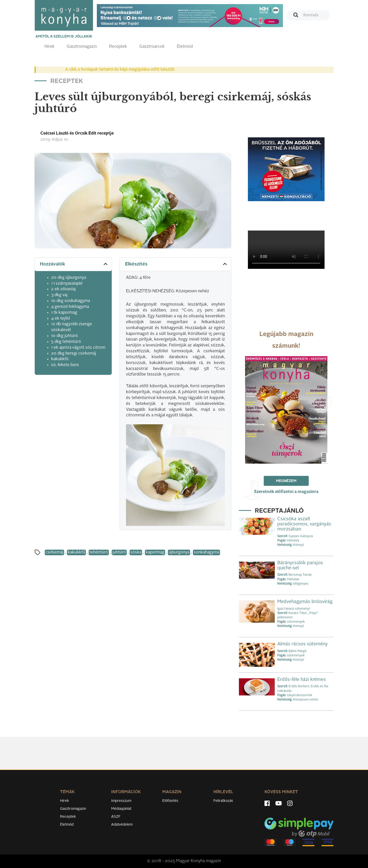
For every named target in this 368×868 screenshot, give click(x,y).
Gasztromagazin (82, 47)
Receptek (118, 47)
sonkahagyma (206, 552)
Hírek (49, 47)
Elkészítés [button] (176, 264)
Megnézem (286, 481)
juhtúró (119, 552)
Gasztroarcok (152, 47)
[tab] (73, 264)
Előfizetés (170, 801)
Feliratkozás (223, 801)
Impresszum (121, 801)
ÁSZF (116, 817)
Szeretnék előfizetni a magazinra (286, 492)
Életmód (185, 47)
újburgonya (179, 552)
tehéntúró (99, 552)
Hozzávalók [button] (74, 264)
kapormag (155, 552)
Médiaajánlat (121, 809)
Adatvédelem (122, 825)
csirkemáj (54, 552)
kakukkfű (76, 552)
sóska (136, 552)
